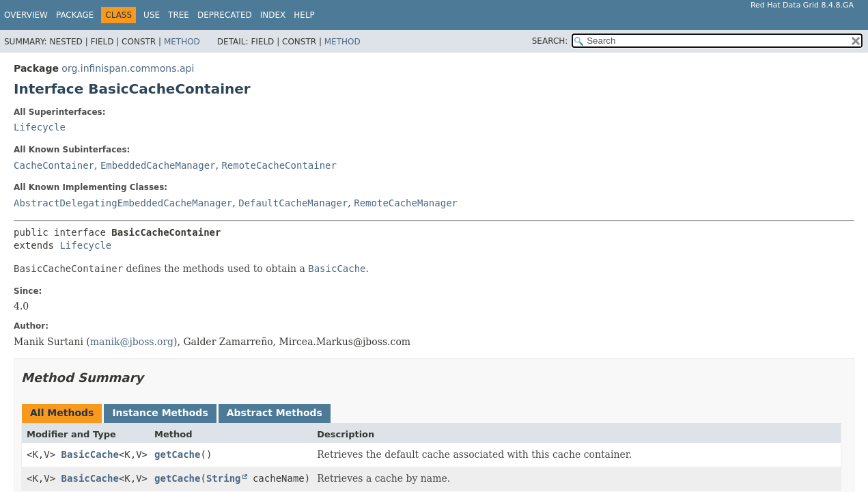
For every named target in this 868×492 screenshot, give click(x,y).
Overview (26, 15)
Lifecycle (40, 127)
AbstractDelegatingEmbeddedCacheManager (123, 203)
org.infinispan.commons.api (128, 68)
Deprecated (225, 15)
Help (304, 15)
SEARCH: (550, 41)
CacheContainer (54, 165)
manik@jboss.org (132, 342)
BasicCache (90, 454)
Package (75, 15)
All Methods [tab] (62, 413)
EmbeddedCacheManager (158, 165)
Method (182, 42)
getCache (177, 454)
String (224, 478)
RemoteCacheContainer (279, 165)
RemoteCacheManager (406, 203)
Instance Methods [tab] (160, 413)
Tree (179, 15)
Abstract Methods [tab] (275, 413)
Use (152, 15)
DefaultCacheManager (293, 203)
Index (273, 15)
